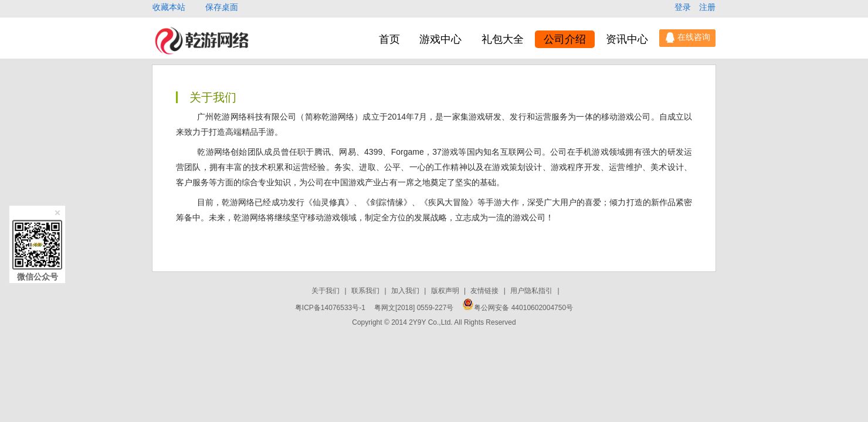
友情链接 (485, 291)
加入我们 (406, 291)
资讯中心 (627, 39)
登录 (684, 7)
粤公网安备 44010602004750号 (518, 308)
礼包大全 (503, 39)
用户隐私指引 (532, 291)
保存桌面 (222, 7)
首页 (389, 39)
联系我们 (366, 291)
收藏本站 (170, 7)
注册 (707, 7)
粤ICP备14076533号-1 (330, 308)
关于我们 (326, 291)
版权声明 (446, 291)
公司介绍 (565, 39)
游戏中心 (440, 39)
